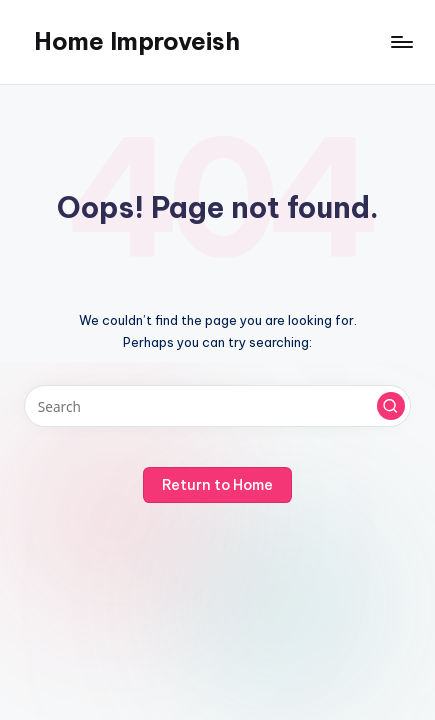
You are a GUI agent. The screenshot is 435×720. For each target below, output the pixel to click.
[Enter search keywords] (217, 406)
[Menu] (401, 41)
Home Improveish (137, 41)
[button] (391, 406)
